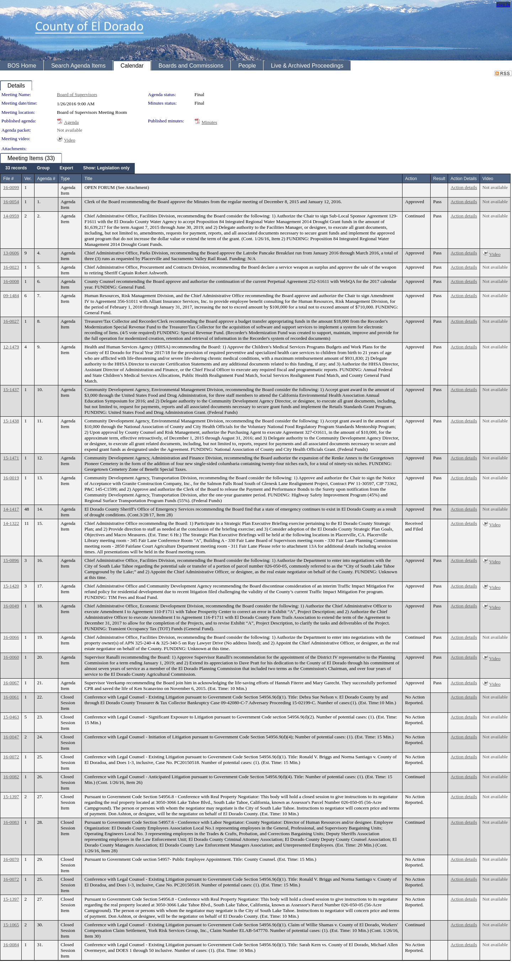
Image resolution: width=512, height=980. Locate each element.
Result (439, 179)
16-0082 (11, 777)
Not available (70, 130)
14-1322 (11, 523)
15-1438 (11, 421)
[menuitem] (16, 168)
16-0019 (11, 478)
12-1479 (11, 347)
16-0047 (11, 737)
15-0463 (11, 717)
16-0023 (11, 267)
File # (8, 179)
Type (65, 179)
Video (70, 140)
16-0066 (11, 637)
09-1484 (11, 296)
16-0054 (11, 202)
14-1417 (11, 509)
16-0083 (11, 822)
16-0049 (11, 606)
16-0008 (11, 281)
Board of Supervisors (77, 94)
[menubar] (67, 168)
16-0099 (11, 187)
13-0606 (11, 253)
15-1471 (11, 458)
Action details (464, 187)
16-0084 (11, 945)
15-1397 (11, 797)
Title (88, 179)
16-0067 (11, 683)
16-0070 (11, 859)
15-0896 (11, 560)
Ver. (28, 179)
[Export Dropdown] (66, 168)
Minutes (209, 122)
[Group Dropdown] (43, 168)
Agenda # (46, 179)
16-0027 (11, 321)
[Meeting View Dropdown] (106, 168)
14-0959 (11, 216)
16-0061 (11, 697)
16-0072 (11, 757)
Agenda (71, 122)
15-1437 (11, 389)
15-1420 (11, 586)
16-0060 (11, 657)
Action (411, 179)
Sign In (503, 4)
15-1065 (11, 925)
